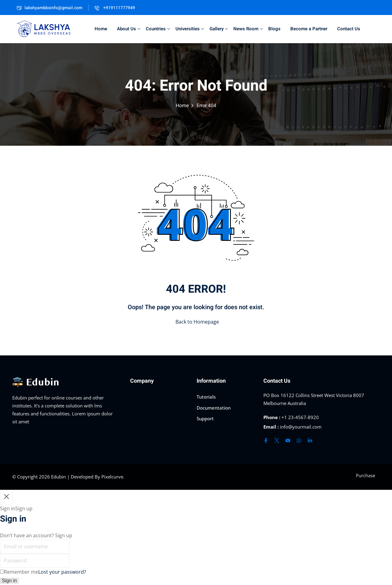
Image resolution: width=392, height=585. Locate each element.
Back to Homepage (196, 322)
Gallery (219, 29)
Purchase (366, 475)
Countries (158, 29)
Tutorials (206, 397)
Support (205, 418)
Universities (190, 29)
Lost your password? (62, 572)
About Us (129, 29)
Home (101, 29)
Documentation (214, 408)
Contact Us (349, 29)
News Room (248, 29)
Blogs (274, 29)
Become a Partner (309, 29)
